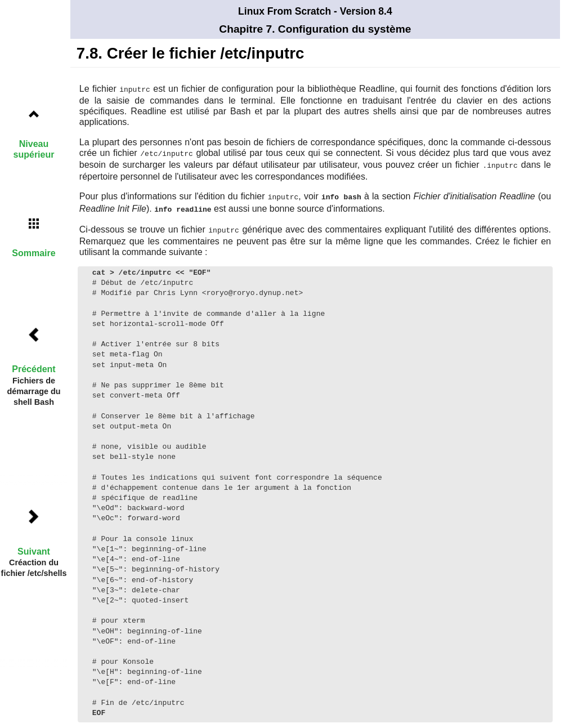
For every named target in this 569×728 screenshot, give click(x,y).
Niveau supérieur (34, 149)
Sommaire (33, 253)
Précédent (33, 369)
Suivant (34, 551)
